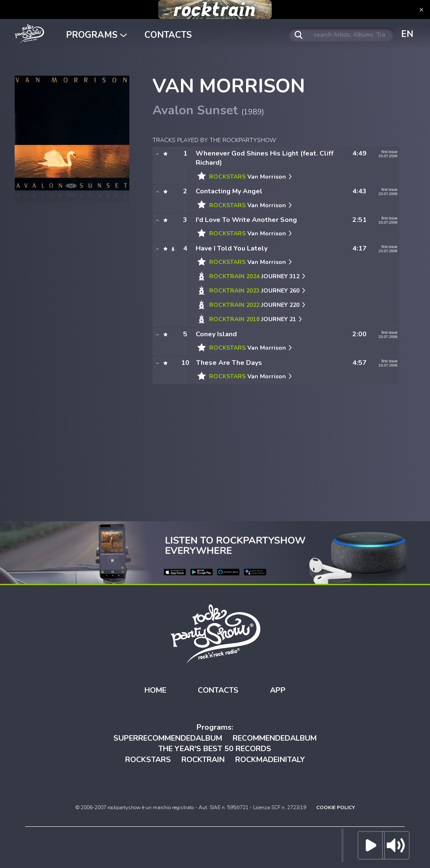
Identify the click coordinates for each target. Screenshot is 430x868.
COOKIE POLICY (336, 807)
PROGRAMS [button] (96, 35)
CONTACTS (168, 35)
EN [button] (407, 34)
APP (278, 690)
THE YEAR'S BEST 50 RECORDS (215, 749)
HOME (155, 690)
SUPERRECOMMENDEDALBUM (168, 738)
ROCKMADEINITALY (270, 760)
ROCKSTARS (148, 760)
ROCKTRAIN (203, 760)
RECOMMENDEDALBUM (275, 738)
